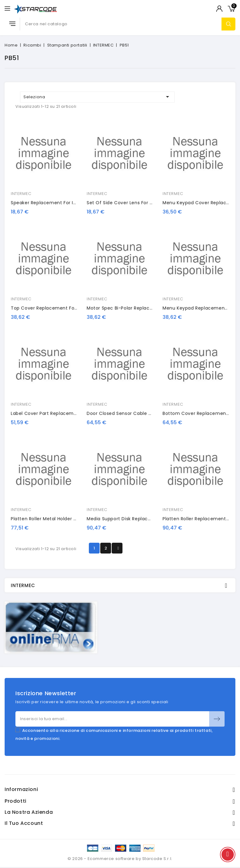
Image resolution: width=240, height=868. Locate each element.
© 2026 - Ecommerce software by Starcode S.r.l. (120, 859)
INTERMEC (21, 194)
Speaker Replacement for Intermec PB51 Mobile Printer (74, 203)
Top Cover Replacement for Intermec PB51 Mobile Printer (77, 308)
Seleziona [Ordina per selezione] (97, 97)
